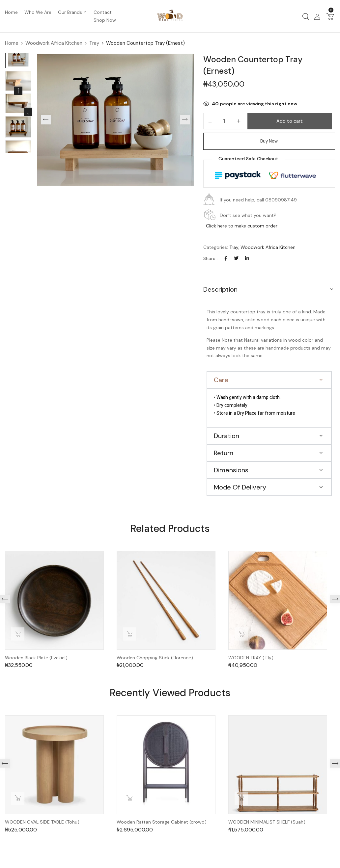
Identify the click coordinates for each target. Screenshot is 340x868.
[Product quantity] (224, 121)
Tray (94, 43)
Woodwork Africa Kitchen (54, 43)
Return (224, 453)
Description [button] (220, 289)
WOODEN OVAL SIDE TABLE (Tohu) (42, 822)
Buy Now (269, 141)
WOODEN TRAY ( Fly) (251, 658)
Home (12, 43)
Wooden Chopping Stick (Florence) (155, 658)
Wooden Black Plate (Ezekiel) (36, 658)
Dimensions (231, 470)
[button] (330, 16)
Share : (211, 258)
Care (221, 380)
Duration (227, 436)
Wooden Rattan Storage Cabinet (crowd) (162, 822)
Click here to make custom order (242, 226)
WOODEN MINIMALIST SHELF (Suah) (267, 822)
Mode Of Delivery (240, 487)
